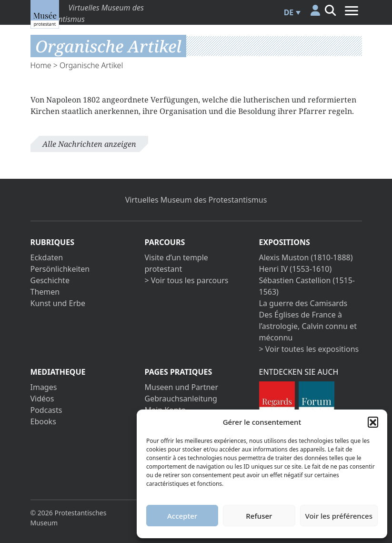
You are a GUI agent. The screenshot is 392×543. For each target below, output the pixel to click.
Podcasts (46, 410)
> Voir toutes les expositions (309, 349)
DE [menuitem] (289, 12)
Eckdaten (47, 257)
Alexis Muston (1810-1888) (306, 257)
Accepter (182, 516)
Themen (45, 292)
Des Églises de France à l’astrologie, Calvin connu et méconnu (308, 326)
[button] (373, 422)
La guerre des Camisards (303, 303)
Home (41, 65)
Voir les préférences (339, 516)
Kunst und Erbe (58, 303)
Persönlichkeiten (60, 269)
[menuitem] (291, 12)
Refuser (259, 516)
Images (44, 387)
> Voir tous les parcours (187, 280)
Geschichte (50, 280)
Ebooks (43, 421)
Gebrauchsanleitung (181, 399)
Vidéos (42, 399)
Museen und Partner (182, 387)
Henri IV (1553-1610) (296, 269)
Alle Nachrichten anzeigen (89, 144)
